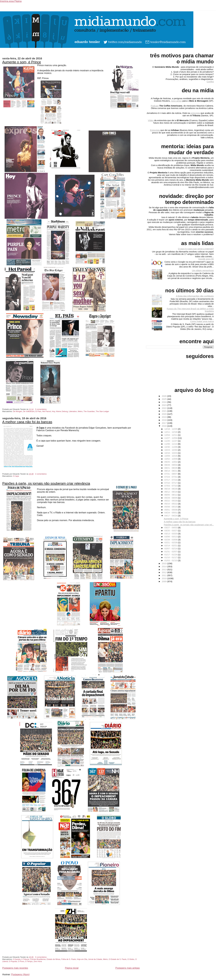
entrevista (195, 113)
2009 (165, 581)
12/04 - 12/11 (171, 435)
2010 (165, 578)
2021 (165, 411)
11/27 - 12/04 (171, 438)
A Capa (16, 476)
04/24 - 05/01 (171, 513)
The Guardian (89, 411)
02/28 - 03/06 (171, 540)
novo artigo (176, 101)
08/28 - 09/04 (171, 465)
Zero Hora (38, 961)
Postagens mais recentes (15, 968)
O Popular (13, 961)
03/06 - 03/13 (171, 537)
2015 (165, 563)
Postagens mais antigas (128, 968)
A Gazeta (17, 959)
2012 (165, 572)
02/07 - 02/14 (171, 548)
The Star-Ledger (102, 411)
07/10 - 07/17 (171, 483)
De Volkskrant (29, 411)
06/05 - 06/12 (171, 495)
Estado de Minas (53, 959)
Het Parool (46, 411)
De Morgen (18, 411)
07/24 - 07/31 (171, 477)
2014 (165, 566)
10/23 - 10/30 (171, 450)
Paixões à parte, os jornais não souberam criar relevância (46, 483)
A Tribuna (25, 959)
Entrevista (155, 130)
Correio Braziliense (38, 959)
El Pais (38, 411)
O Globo (131, 959)
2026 (165, 396)
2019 (165, 417)
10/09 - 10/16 (171, 456)
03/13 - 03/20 (171, 534)
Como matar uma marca (202, 321)
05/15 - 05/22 (171, 504)
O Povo (21, 961)
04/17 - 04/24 (171, 516)
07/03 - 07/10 (171, 486)
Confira (210, 82)
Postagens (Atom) (20, 974)
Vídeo (151, 120)
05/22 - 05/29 (171, 501)
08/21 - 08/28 (171, 468)
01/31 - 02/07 (171, 552)
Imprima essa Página (11, 1)
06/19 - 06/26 (171, 489)
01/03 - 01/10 (171, 560)
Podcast (155, 106)
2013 (165, 569)
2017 (165, 423)
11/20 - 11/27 (171, 441)
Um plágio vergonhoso (203, 270)
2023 (165, 405)
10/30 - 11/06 (171, 447)
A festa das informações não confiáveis (195, 296)
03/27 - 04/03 (171, 528)
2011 (165, 575)
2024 (165, 402)
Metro (80, 411)
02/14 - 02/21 (171, 545)
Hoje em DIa (82, 959)
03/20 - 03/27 (171, 531)
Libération (73, 411)
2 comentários (41, 474)
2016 (165, 426)
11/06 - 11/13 (171, 444)
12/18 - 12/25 (171, 429)
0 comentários (41, 409)
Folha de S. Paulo (69, 959)
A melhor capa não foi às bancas (27, 422)
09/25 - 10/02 (171, 462)
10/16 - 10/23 (171, 453)
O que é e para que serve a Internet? (196, 249)
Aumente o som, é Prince (22, 62)
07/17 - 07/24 (171, 480)
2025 (165, 399)
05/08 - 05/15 (171, 507)
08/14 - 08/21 (171, 471)
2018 (165, 420)
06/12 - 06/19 (171, 492)
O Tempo (29, 961)
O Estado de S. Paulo (118, 959)
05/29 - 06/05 (171, 498)
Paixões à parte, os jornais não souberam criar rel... (189, 525)
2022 (165, 408)
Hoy (53, 411)
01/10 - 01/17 (171, 557)
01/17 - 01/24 (171, 555)
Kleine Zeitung (62, 411)
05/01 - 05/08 (171, 510)
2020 (165, 414)
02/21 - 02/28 (171, 542)
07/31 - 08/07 (171, 474)
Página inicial (72, 968)
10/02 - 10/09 (171, 459)
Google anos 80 (206, 259)
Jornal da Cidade (95, 959)
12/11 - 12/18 (171, 432)
